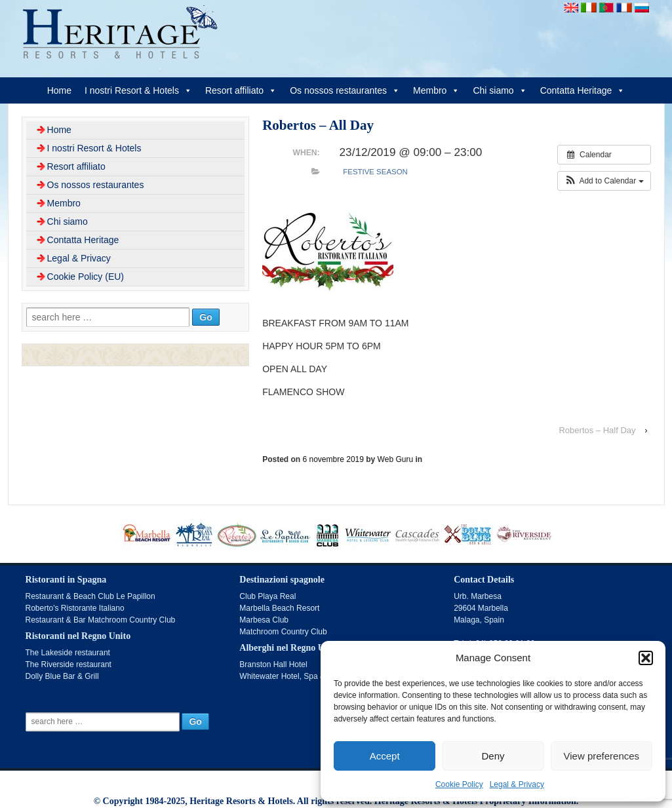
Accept (385, 756)
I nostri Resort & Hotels (138, 90)
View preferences (602, 756)
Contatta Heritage (583, 90)
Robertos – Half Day (597, 430)
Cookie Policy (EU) (86, 277)
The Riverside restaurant (69, 664)
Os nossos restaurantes (345, 90)
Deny (493, 756)
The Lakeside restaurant (68, 653)
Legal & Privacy (517, 784)
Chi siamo (500, 90)
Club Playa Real (267, 596)
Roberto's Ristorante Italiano (75, 608)
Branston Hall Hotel (273, 664)
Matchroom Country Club (283, 632)
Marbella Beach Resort (279, 608)
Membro (436, 90)
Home (59, 90)
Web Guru (395, 459)
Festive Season (375, 172)
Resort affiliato (241, 90)
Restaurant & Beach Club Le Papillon (90, 596)
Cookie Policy (459, 784)
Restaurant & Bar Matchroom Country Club (101, 620)
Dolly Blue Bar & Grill (62, 676)
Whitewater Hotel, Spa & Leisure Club (305, 676)
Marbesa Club (264, 620)
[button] (646, 658)
